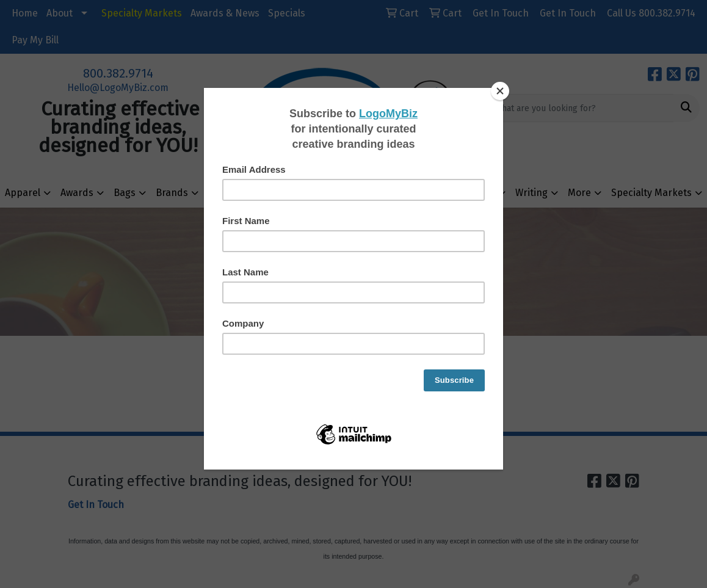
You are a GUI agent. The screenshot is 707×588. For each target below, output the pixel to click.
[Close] (500, 91)
